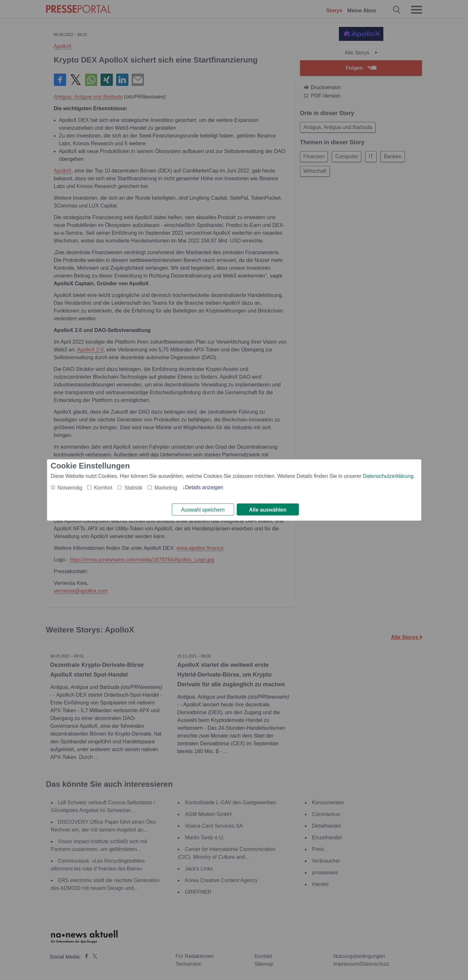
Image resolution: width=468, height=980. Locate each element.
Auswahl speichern (203, 510)
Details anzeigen (204, 487)
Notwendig (70, 487)
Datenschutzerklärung (388, 476)
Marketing (166, 487)
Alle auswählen (268, 510)
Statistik (133, 487)
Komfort (103, 487)
